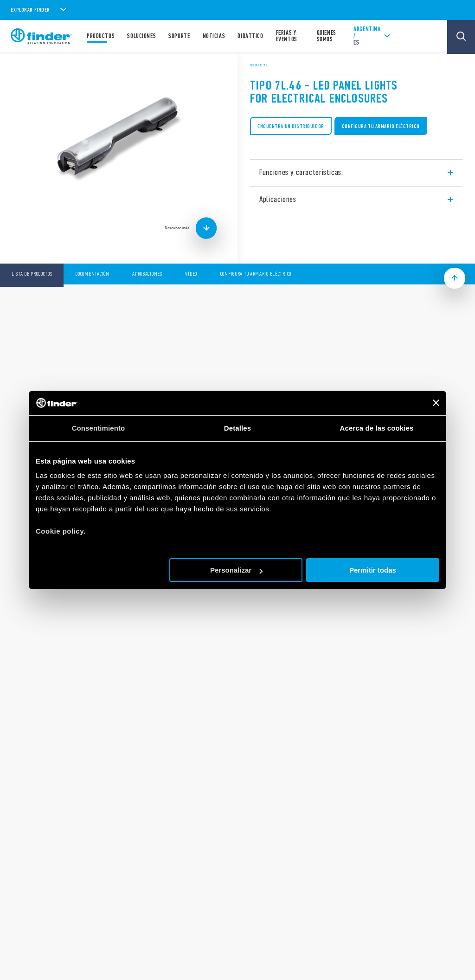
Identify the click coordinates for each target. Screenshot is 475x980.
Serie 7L (259, 65)
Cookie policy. (61, 531)
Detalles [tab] (237, 428)
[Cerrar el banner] (436, 403)
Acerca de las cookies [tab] (377, 428)
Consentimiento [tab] (99, 428)
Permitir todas (373, 570)
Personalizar (236, 570)
